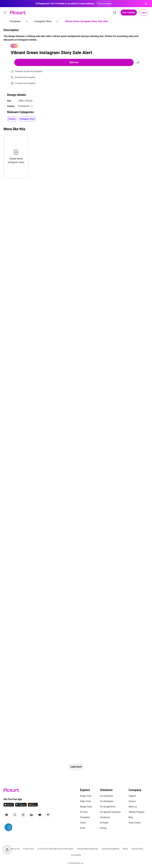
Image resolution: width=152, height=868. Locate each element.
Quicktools (105, 817)
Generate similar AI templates (29, 71)
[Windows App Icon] (33, 806)
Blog (131, 817)
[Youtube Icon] (40, 815)
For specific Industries (110, 812)
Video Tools (85, 801)
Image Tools (86, 796)
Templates (85, 817)
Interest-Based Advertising (88, 849)
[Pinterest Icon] (48, 815)
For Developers (107, 801)
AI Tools (84, 812)
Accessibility (76, 855)
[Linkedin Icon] (31, 815)
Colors (83, 823)
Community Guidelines (110, 849)
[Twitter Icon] (15, 815)
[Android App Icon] (21, 806)
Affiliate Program (137, 812)
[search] (115, 12)
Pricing (103, 828)
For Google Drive (108, 807)
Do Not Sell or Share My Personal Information (55, 849)
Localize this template (25, 83)
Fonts (83, 828)
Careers (132, 801)
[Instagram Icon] (23, 815)
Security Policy (137, 849)
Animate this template (25, 77)
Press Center (135, 823)
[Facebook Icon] (7, 815)
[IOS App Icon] (9, 806)
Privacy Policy (28, 849)
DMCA (125, 849)
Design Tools (86, 807)
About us (133, 807)
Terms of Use (14, 849)
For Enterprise (107, 796)
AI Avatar (104, 823)
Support (132, 796)
